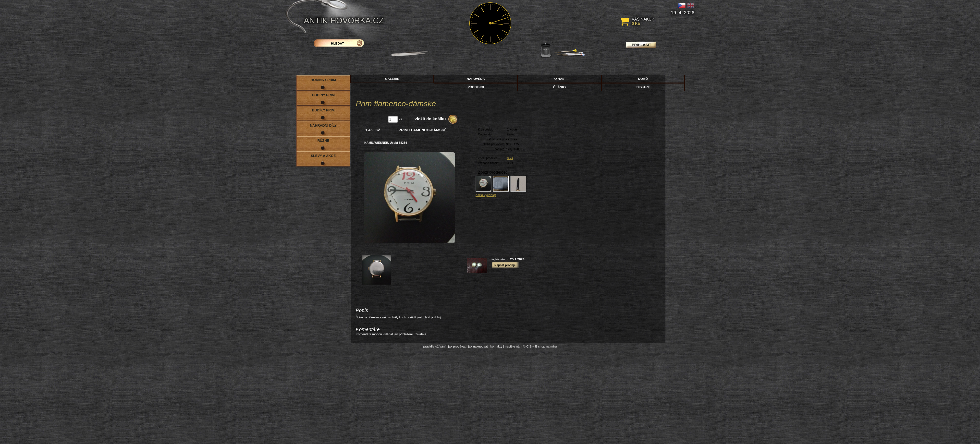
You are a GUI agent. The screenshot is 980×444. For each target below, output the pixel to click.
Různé (323, 141)
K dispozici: (485, 130)
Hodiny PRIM (323, 95)
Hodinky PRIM (323, 80)
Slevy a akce (323, 156)
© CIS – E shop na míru (540, 346)
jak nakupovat (478, 346)
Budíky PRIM (323, 110)
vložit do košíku (430, 119)
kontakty (496, 346)
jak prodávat (457, 346)
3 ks (510, 158)
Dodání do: (485, 134)
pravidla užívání (435, 346)
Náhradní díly (323, 125)
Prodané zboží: (488, 163)
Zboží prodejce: (488, 158)
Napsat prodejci (505, 265)
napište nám (514, 346)
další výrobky (486, 195)
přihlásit (641, 45)
